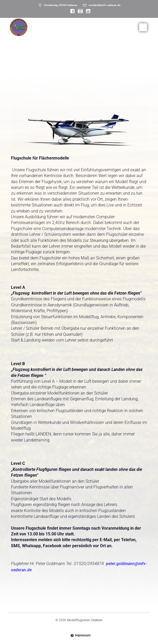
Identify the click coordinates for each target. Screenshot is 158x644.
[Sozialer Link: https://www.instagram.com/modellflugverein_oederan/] (79, 11)
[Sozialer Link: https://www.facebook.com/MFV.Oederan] (71, 11)
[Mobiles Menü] (143, 27)
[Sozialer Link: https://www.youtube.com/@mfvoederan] (87, 11)
